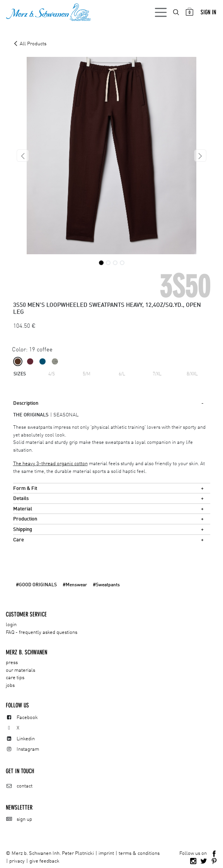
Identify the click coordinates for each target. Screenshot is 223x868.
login (11, 625)
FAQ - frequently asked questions (42, 633)
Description (26, 403)
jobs (10, 686)
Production (25, 519)
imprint (106, 853)
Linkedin (26, 739)
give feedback (44, 861)
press (12, 663)
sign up (24, 819)
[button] (23, 156)
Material (23, 509)
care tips (15, 678)
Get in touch (20, 771)
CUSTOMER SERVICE (26, 614)
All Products (30, 44)
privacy (17, 861)
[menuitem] (177, 12)
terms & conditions (139, 853)
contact (25, 786)
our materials (20, 670)
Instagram (28, 749)
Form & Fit (25, 489)
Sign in (208, 12)
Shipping (23, 530)
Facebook (27, 718)
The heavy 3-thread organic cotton (50, 464)
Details (21, 499)
